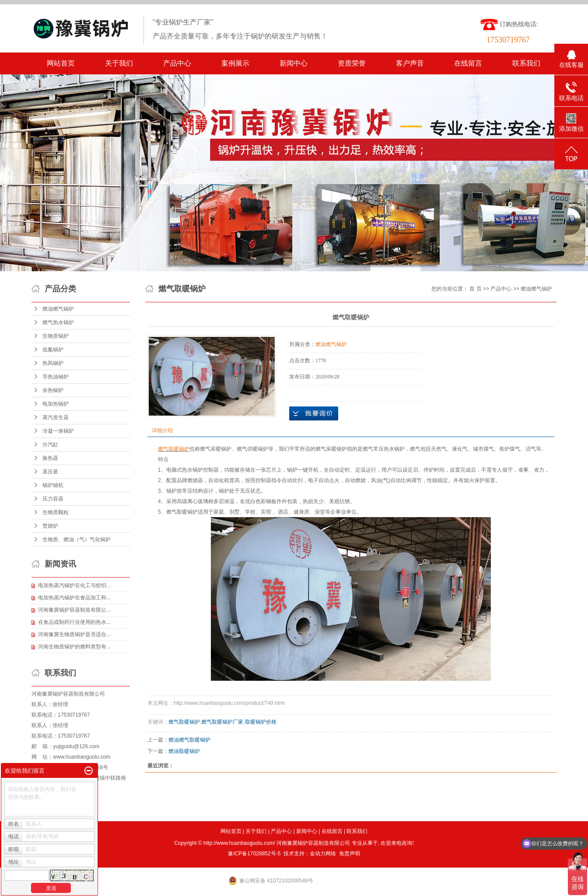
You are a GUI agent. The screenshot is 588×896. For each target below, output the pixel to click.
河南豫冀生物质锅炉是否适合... (74, 634)
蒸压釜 (50, 472)
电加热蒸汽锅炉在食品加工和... (74, 598)
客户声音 (410, 63)
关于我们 (119, 63)
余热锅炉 (53, 390)
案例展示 (235, 63)
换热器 (50, 458)
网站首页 (61, 63)
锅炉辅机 (53, 485)
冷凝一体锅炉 (58, 431)
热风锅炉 (53, 363)
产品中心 (177, 63)
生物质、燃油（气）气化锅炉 (77, 539)
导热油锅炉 (56, 377)
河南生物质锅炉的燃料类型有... (74, 647)
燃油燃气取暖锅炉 (189, 740)
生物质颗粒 (56, 512)
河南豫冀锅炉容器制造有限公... (74, 610)
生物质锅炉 (56, 336)
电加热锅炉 (56, 404)
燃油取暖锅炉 (184, 751)
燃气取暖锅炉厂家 (222, 722)
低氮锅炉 (53, 350)
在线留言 (468, 63)
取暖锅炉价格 (261, 722)
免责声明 (350, 854)
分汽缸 (50, 444)
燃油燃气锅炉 (58, 309)
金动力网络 (323, 854)
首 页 (475, 289)
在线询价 (314, 413)
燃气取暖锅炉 (184, 722)
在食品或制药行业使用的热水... (74, 622)
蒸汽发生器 (56, 417)
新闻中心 (294, 63)
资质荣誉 (352, 63)
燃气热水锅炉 (58, 322)
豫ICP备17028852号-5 (254, 854)
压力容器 (53, 499)
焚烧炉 (50, 526)
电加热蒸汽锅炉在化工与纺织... (74, 585)
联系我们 (526, 63)
